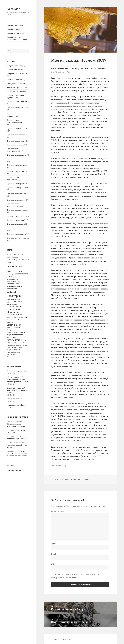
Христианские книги (16, 145)
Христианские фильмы (17, 234)
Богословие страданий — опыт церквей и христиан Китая (18, 390)
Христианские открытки (17, 159)
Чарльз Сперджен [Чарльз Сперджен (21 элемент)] (14, 350)
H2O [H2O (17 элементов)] (16, 255)
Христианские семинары (17, 210)
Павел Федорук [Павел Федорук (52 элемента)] (15, 325)
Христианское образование (18, 238)
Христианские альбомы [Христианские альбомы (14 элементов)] (15, 347)
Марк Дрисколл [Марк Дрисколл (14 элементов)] (12, 320)
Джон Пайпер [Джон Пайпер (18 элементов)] (12, 304)
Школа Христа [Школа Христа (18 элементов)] (12, 354)
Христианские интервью (17, 129)
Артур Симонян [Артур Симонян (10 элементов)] (12, 269)
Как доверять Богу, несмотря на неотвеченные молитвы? (18, 453)
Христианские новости (16, 155)
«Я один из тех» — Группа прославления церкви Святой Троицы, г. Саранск (18, 379)
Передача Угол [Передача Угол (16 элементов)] (12, 330)
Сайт (53, 564)
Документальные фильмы (18, 74)
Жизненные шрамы (15, 399)
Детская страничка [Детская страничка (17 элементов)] (14, 299)
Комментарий (58, 512)
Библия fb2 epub (14, 29)
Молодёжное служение (16, 84)
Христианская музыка (16, 91)
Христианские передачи (17, 165)
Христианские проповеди (18, 188)
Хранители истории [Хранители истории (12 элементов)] (22, 345)
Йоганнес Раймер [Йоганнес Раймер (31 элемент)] (15, 315)
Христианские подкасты (17, 171)
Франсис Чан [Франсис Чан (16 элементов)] (11, 345)
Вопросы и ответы (14, 66)
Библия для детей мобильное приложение (17, 38)
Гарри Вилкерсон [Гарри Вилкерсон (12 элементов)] (12, 288)
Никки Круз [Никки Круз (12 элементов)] (11, 322)
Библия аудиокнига (15, 25)
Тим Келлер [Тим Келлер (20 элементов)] (12, 343)
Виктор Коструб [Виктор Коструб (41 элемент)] (15, 276)
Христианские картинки (17, 135)
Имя (54, 544)
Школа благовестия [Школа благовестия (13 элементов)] (13, 357)
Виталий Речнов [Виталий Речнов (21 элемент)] (13, 284)
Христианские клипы (16, 141)
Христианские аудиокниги (18, 101)
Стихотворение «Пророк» (17, 405)
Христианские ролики (16, 200)
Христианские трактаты (17, 228)
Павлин (67, 479)
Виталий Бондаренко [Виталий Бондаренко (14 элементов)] (14, 281)
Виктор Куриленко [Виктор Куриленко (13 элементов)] (13, 279)
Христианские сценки (16, 224)
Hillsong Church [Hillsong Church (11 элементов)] (22, 255)
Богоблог (14, 9)
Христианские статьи (16, 216)
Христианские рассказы (17, 194)
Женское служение (15, 80)
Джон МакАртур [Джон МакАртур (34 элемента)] (14, 302)
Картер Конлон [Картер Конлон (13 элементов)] (12, 318)
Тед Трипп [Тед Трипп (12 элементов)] (24, 340)
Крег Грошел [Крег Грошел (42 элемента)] (22, 317)
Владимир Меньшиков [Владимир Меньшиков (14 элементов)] (15, 286)
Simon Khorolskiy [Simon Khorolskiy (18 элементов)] (13, 257)
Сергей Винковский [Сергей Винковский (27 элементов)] (15, 335)
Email (54, 554)
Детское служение (15, 70)
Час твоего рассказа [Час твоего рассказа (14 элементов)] (14, 352)
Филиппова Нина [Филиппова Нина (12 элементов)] (21, 343)
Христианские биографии (17, 108)
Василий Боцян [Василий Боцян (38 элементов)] (22, 274)
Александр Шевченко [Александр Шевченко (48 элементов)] (18, 259)
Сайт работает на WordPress (62, 639)
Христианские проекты (17, 184)
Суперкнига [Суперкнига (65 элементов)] (14, 340)
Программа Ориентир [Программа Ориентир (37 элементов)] (17, 332)
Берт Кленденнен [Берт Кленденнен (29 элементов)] (15, 271)
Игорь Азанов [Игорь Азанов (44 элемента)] (14, 312)
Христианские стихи (16, 220)
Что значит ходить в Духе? (18, 371)
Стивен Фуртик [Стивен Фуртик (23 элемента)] (13, 337)
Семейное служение (15, 88)
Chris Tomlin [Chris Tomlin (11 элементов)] (11, 255)
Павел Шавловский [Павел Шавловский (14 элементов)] (14, 328)
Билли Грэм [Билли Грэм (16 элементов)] (11, 274)
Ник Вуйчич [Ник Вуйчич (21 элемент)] (22, 320)
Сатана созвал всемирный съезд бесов (18, 445)
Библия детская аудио (16, 33)
